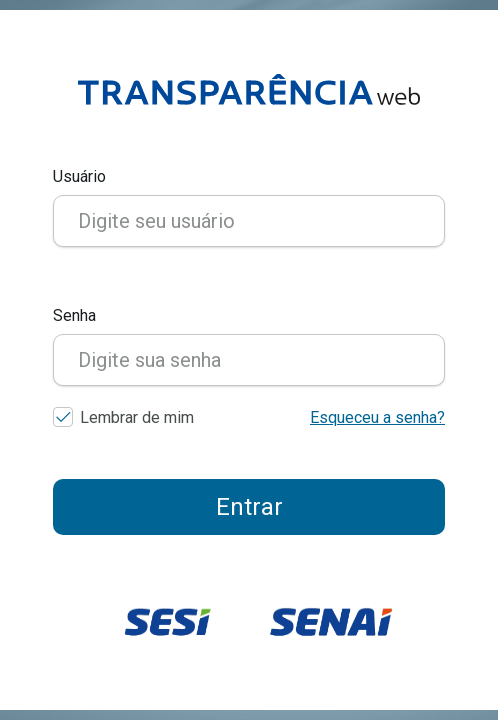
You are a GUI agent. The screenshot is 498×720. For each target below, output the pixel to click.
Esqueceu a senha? (377, 417)
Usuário (79, 176)
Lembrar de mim (137, 417)
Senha (74, 315)
